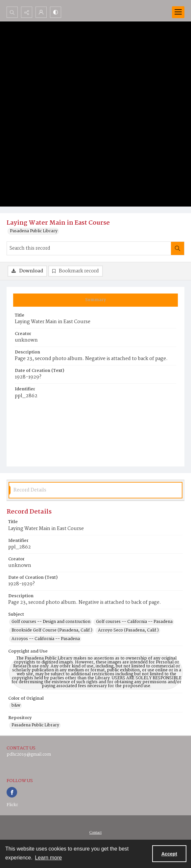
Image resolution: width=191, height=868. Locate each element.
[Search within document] (178, 248)
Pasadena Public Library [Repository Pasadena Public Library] (35, 725)
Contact (95, 832)
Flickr (12, 805)
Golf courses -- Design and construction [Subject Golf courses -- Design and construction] (51, 622)
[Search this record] (89, 248)
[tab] (95, 300)
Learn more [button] (48, 858)
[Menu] (178, 12)
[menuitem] (95, 832)
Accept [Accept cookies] (169, 854)
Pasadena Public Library (34, 231)
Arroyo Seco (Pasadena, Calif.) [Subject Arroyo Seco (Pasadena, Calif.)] (128, 630)
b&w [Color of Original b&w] (16, 706)
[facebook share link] (12, 792)
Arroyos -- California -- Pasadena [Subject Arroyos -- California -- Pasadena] (46, 639)
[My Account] (41, 12)
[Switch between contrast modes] (56, 12)
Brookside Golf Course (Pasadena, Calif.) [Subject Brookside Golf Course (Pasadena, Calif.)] (52, 630)
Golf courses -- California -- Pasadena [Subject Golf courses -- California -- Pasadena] (134, 622)
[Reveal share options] (27, 12)
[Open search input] (12, 12)
